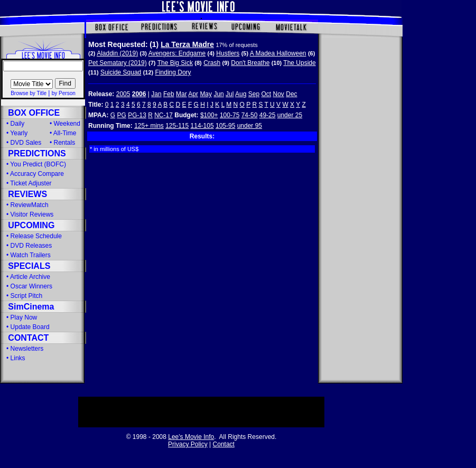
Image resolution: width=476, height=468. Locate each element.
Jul (230, 94)
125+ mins (149, 126)
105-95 (225, 126)
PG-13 (137, 115)
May (206, 94)
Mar (181, 94)
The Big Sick (175, 63)
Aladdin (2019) (117, 53)
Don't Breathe (250, 63)
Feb (169, 94)
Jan (156, 94)
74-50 (250, 115)
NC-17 (164, 115)
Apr (193, 94)
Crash (212, 63)
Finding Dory (173, 72)
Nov (279, 94)
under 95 (250, 126)
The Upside (299, 63)
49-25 (268, 115)
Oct (267, 94)
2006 (139, 94)
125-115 (177, 126)
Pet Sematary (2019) (118, 63)
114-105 (202, 126)
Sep (254, 94)
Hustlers (228, 53)
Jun (218, 94)
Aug (241, 94)
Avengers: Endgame (177, 53)
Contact (224, 444)
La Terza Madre (187, 44)
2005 (123, 94)
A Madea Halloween (278, 53)
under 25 (290, 115)
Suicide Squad (121, 72)
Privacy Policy (188, 444)
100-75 (230, 115)
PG (121, 115)
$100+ (209, 115)
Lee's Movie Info (191, 437)
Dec (291, 94)
